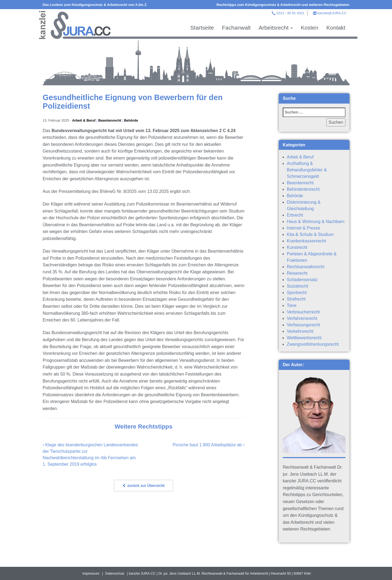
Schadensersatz (302, 280)
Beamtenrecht (110, 120)
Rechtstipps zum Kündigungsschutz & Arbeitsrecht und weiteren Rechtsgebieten (283, 5)
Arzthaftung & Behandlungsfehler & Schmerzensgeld (307, 170)
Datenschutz (115, 573)
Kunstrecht (297, 247)
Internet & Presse (303, 228)
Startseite (202, 28)
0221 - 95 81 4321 (291, 13)
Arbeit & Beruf (84, 120)
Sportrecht (297, 293)
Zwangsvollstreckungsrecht (313, 344)
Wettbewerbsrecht (304, 338)
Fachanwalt (236, 28)
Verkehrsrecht (300, 331)
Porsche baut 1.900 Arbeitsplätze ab (207, 445)
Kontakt (336, 28)
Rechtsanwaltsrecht (306, 267)
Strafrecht (296, 299)
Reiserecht (297, 273)
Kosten (310, 28)
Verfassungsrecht (303, 325)
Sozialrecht (297, 286)
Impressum (91, 573)
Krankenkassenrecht (306, 241)
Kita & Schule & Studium (310, 234)
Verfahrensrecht (302, 318)
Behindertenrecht (303, 189)
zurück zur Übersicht (143, 486)
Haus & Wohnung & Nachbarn (316, 222)
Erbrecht (295, 215)
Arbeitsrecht (276, 28)
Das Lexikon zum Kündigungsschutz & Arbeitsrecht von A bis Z (95, 5)
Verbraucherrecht (303, 312)
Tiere (292, 305)
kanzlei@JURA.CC (332, 13)
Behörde (131, 120)
